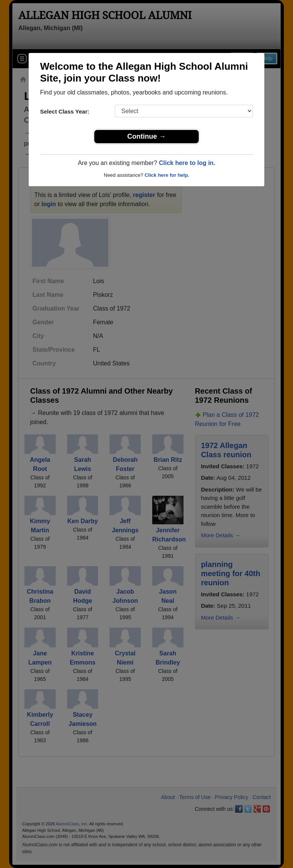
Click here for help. (167, 175)
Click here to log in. (187, 163)
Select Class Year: (65, 111)
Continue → (147, 136)
